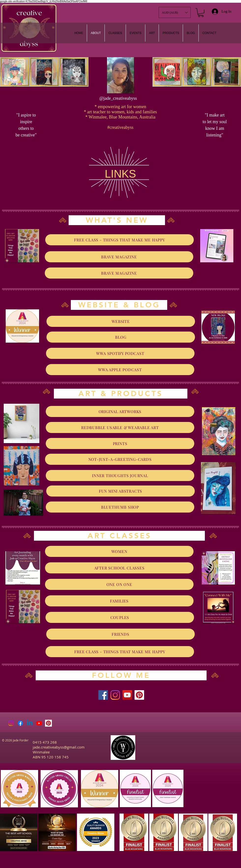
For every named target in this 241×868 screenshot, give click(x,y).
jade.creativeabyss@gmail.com (59, 747)
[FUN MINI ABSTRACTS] (120, 491)
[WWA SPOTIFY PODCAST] (120, 353)
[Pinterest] (139, 695)
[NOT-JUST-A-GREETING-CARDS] (120, 459)
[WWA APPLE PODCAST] (120, 370)
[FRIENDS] (120, 634)
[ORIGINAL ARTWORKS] (120, 411)
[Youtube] (39, 723)
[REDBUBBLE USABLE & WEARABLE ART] (120, 427)
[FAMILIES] (119, 601)
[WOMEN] (119, 551)
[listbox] (175, 12)
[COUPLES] (120, 617)
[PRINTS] (120, 443)
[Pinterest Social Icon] (48, 723)
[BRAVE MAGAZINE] (119, 257)
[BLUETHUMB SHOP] (120, 507)
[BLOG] (121, 337)
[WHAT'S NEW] (117, 220)
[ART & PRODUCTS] (121, 394)
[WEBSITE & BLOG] (119, 305)
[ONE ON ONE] (119, 584)
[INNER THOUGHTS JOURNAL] (120, 476)
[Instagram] (115, 695)
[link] (201, 13)
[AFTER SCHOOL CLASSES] (119, 568)
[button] (152, 33)
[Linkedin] (30, 723)
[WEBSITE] (121, 321)
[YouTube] (127, 695)
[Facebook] (103, 695)
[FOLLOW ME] (121, 675)
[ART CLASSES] (119, 536)
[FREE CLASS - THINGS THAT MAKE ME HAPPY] (120, 240)
